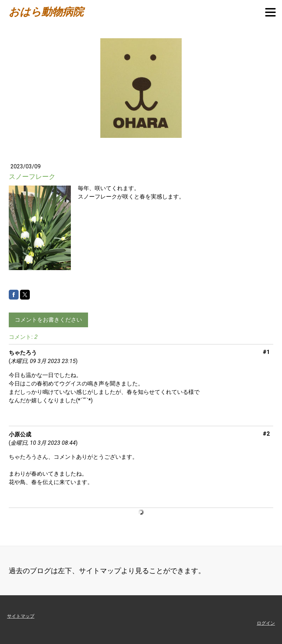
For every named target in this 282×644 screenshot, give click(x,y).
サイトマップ (21, 616)
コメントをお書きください (48, 320)
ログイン (266, 623)
